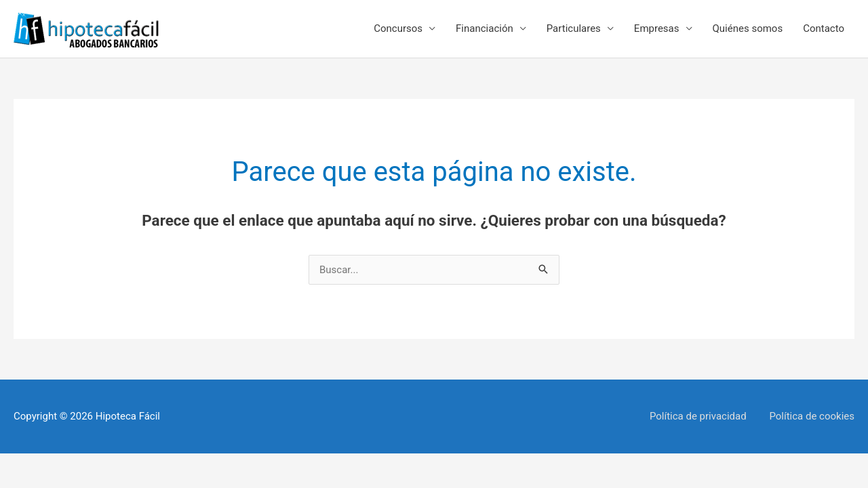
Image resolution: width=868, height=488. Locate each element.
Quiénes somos (748, 28)
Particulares (574, 28)
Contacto (824, 28)
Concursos (398, 28)
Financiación (485, 28)
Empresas (657, 28)
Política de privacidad (698, 416)
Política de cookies (812, 416)
